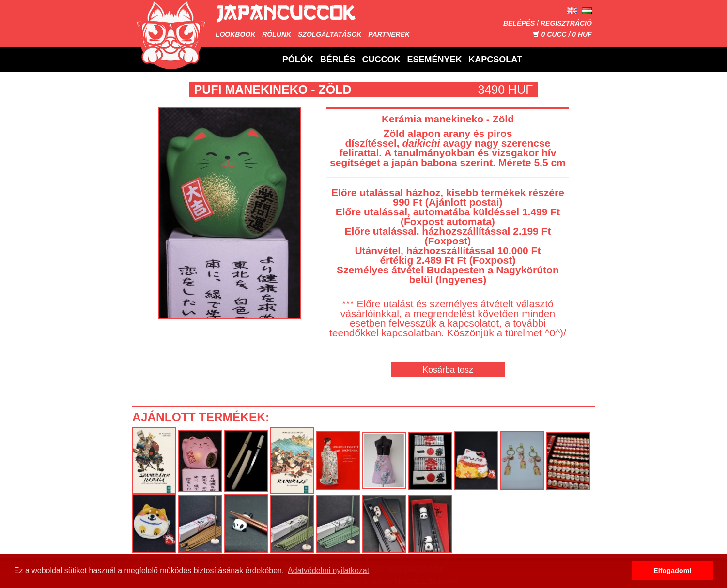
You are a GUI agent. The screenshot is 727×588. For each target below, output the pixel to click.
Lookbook (235, 34)
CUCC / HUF (562, 34)
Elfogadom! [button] (673, 571)
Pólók (298, 60)
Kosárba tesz (448, 370)
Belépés (519, 23)
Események (434, 60)
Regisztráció (566, 23)
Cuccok (381, 60)
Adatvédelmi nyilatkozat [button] (328, 570)
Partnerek (389, 34)
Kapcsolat (495, 60)
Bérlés (338, 60)
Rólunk (277, 34)
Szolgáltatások (330, 34)
